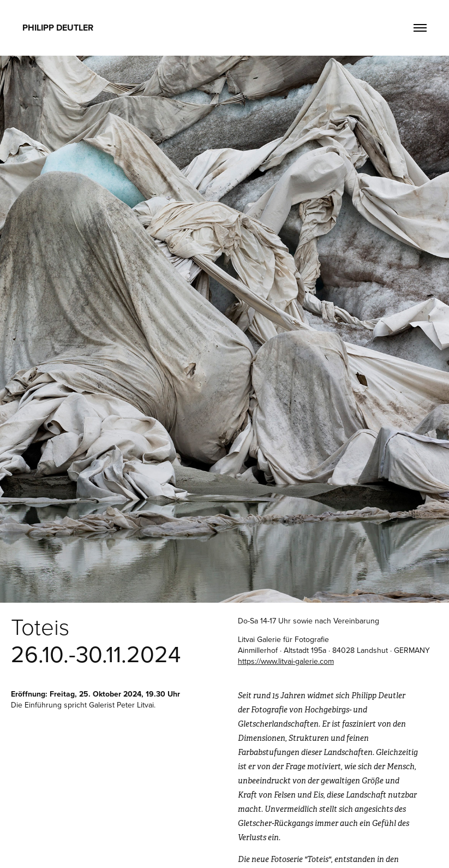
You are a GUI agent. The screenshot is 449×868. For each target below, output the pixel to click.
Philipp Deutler (58, 28)
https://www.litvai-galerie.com (286, 661)
